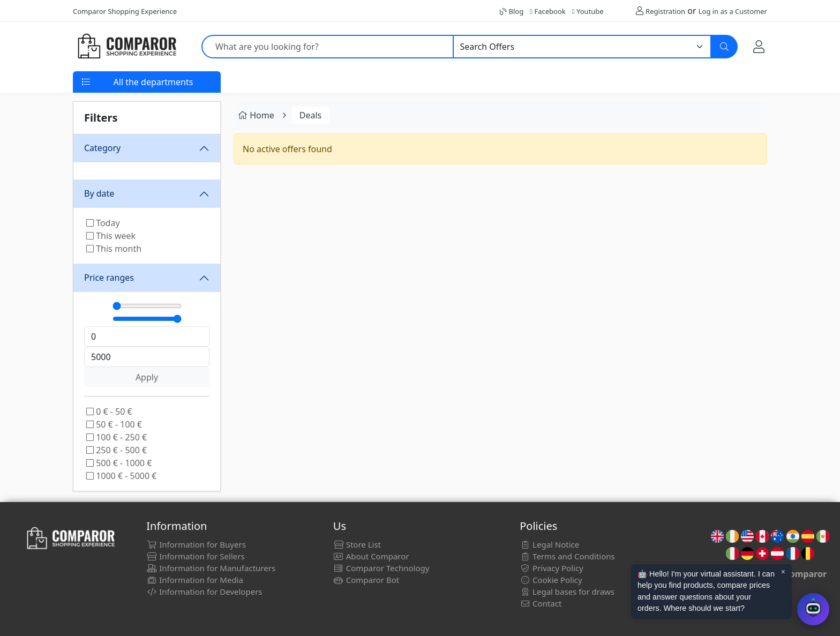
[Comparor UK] (126, 47)
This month (114, 249)
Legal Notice (549, 544)
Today (103, 223)
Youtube (588, 11)
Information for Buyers (196, 544)
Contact (541, 603)
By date (99, 193)
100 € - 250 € (117, 437)
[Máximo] (147, 319)
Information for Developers (204, 592)
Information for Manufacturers (211, 568)
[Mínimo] (147, 306)
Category (102, 148)
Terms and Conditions (567, 556)
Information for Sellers (195, 556)
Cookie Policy (551, 580)
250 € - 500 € (117, 450)
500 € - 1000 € (119, 463)
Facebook (547, 11)
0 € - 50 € (109, 411)
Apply (147, 377)
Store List (357, 544)
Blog (512, 11)
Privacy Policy (552, 568)
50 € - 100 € (114, 424)
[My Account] (759, 46)
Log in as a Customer (733, 11)
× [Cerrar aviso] (783, 572)
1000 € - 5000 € (121, 476)
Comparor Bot (366, 580)
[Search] (724, 47)
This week (111, 236)
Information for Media (195, 580)
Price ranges (109, 278)
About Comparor (371, 556)
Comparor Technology (381, 568)
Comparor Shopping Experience (125, 11)
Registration (665, 11)
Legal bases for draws (567, 592)
